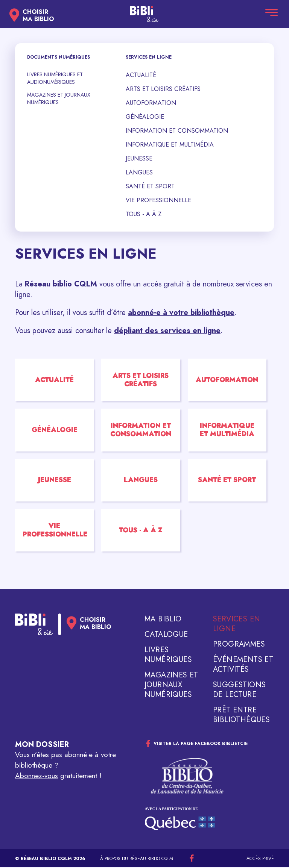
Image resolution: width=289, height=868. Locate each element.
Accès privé (260, 860)
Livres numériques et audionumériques (55, 78)
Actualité (141, 75)
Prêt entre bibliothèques (241, 716)
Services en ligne (237, 625)
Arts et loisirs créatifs (163, 89)
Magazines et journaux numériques (59, 98)
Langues (139, 172)
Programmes (239, 645)
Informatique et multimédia (170, 145)
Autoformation (151, 103)
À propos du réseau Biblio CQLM (137, 860)
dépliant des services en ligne (167, 331)
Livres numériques (168, 656)
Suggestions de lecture (239, 691)
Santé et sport (150, 186)
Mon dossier (42, 746)
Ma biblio (163, 620)
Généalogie (145, 117)
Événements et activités (243, 666)
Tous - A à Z (144, 214)
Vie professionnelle (158, 200)
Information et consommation (177, 131)
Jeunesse (139, 158)
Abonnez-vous (37, 777)
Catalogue (166, 636)
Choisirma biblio (38, 15)
